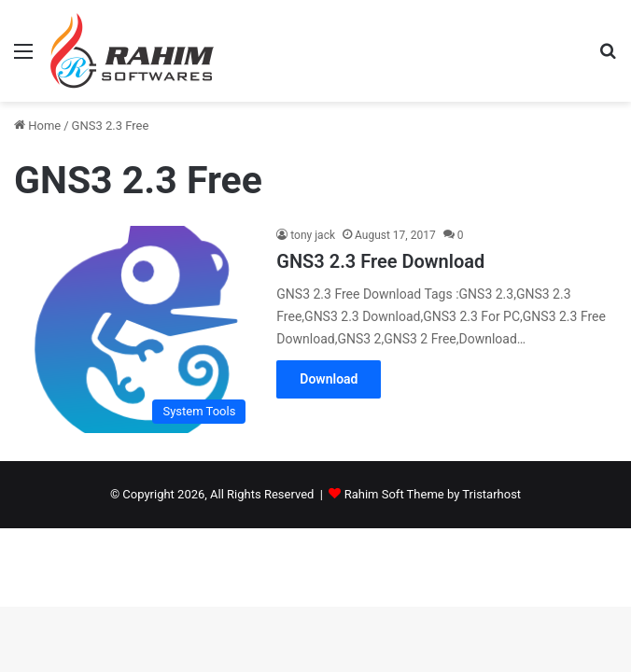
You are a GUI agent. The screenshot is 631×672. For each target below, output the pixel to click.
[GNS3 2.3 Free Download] (134, 329)
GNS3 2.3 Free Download (380, 261)
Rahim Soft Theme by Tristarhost (433, 494)
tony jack (313, 235)
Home (37, 126)
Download (329, 379)
